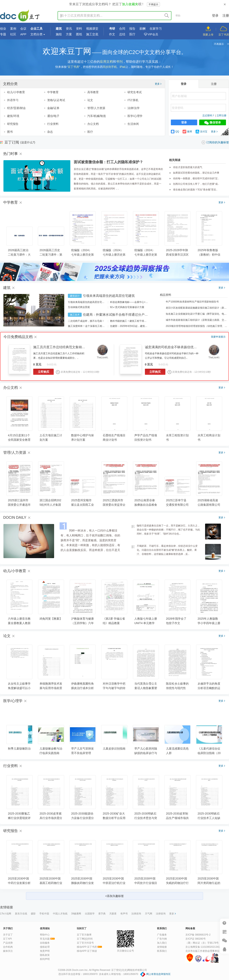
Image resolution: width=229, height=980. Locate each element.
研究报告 (13, 124)
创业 (3, 29)
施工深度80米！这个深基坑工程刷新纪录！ (91, 326)
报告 (132, 29)
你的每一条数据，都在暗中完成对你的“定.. (196, 178)
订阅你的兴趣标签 (218, 142)
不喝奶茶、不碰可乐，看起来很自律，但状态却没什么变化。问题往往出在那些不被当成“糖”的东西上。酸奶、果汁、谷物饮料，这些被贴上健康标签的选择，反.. (167, 550)
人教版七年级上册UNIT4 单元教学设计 (146, 623)
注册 (226, 16)
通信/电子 (53, 116)
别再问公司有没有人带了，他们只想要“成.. (196, 184)
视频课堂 (92, 29)
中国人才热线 (60, 914)
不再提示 (153, 4)
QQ (175, 132)
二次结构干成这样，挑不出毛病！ (86, 321)
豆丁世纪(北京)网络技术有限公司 (129, 970)
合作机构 (8, 947)
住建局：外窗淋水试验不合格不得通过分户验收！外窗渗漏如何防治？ (133, 315)
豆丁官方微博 (84, 935)
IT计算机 (133, 100)
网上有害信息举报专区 (158, 974)
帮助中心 (45, 935)
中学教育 (53, 92)
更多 (158, 84)
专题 (3, 34)
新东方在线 (21, 914)
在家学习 (156, 29)
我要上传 (208, 35)
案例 (13, 29)
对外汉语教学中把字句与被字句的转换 (114, 688)
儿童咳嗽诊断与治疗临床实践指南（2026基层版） (51, 753)
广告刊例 (162, 939)
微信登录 (213, 123)
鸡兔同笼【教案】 (51, 619)
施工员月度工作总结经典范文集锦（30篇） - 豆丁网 (71, 347)
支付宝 (201, 132)
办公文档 (93, 124)
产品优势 (8, 943)
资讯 (69, 29)
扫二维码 (224, 932)
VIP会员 (153, 34)
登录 (215, 16)
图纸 (79, 34)
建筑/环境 (13, 116)
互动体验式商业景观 (79, 307)
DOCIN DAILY (15, 518)
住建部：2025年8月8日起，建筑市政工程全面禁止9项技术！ (143, 326)
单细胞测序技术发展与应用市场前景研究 (51, 688)
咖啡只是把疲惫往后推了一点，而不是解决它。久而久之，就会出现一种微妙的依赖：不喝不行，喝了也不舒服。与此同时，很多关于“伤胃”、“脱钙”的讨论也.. (168, 530)
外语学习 (13, 100)
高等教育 (93, 92)
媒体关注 (8, 951)
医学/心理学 (135, 116)
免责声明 (45, 951)
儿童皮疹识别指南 (114, 749)
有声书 (124, 914)
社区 (13, 34)
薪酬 (142, 29)
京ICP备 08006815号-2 (198, 935)
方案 (69, 34)
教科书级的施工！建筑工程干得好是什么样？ (134, 321)
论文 (90, 100)
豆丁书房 (224, 35)
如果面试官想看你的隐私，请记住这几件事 (196, 173)
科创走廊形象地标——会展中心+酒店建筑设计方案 (138, 302)
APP (23, 34)
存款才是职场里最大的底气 (188, 167)
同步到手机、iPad (114, 67)
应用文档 (106, 62)
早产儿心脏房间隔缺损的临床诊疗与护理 (146, 753)
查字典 (102, 914)
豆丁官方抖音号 (85, 943)
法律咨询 (136, 914)
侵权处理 (45, 947)
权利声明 (45, 959)
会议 (23, 29)
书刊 (119, 62)
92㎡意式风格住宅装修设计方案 (127, 307)
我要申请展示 (218, 337)
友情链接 (162, 947)
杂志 (50, 132)
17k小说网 (6, 914)
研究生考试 (135, 92)
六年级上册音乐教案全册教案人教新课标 (19, 623)
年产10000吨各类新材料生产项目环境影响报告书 (190, 302)
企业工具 (36, 29)
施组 (59, 34)
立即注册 (222, 116)
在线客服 (224, 949)
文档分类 (36, 34)
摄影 (33, 914)
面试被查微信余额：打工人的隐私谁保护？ (108, 162)
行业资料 (53, 124)
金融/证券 (53, 108)
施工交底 (92, 34)
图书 (10, 132)
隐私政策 (45, 955)
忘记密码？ (209, 116)
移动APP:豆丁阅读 (87, 951)
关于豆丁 (8, 935)
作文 (112, 34)
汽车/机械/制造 (97, 116)
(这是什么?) (28, 142)
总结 (122, 34)
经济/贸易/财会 (16, 108)
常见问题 (45, 939)
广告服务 (162, 935)
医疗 (132, 34)
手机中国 (44, 914)
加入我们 (162, 943)
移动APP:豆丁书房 (87, 947)
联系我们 (162, 951)
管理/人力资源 (96, 108)
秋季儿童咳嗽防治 (19, 749)
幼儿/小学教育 (16, 92)
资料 (79, 29)
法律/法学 (134, 108)
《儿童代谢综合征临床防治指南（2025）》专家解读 (209, 753)
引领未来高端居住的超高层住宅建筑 (109, 296)
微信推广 (224, 941)
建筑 (59, 29)
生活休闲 (133, 124)
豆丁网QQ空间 (85, 939)
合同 (122, 29)
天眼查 (113, 914)
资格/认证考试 (56, 100)
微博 (187, 132)
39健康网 (76, 914)
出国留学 (90, 914)
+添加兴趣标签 (114, 896)
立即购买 (44, 372)
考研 (112, 29)
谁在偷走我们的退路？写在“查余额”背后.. (195, 190)
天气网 (149, 914)
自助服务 (45, 943)
